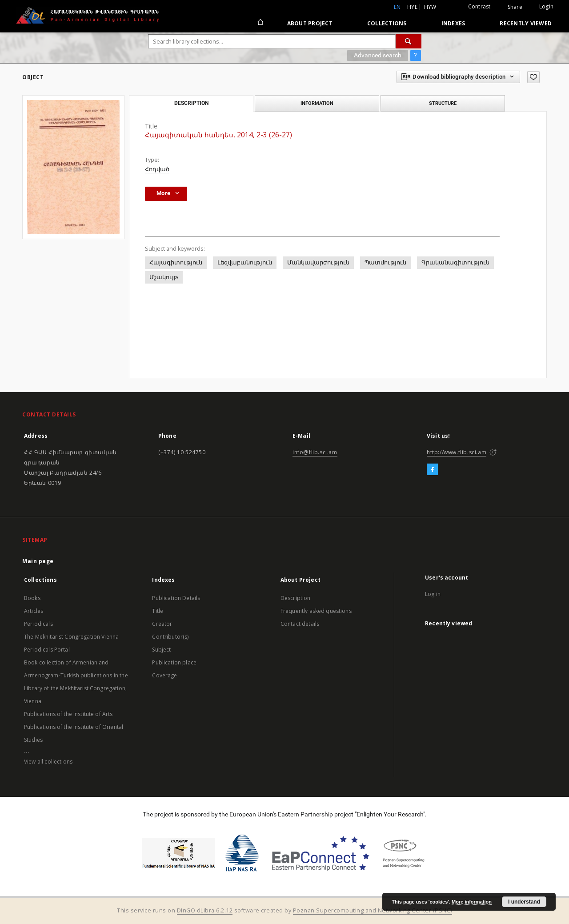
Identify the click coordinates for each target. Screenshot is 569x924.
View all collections (48, 762)
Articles (34, 611)
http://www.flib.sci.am (457, 452)
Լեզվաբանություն (245, 262)
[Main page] (260, 23)
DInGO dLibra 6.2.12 (205, 910)
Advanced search (378, 55)
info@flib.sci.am (315, 452)
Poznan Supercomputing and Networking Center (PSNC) (373, 910)
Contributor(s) (170, 637)
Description (296, 598)
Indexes (453, 23)
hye (412, 7)
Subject (161, 650)
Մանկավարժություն (318, 262)
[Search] (409, 41)
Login (546, 6)
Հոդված (157, 169)
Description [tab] (191, 103)
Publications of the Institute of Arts (68, 714)
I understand (524, 902)
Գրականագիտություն (455, 262)
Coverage (164, 675)
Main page (38, 561)
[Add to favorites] (533, 77)
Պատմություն (385, 262)
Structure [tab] (443, 103)
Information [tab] (317, 103)
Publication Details (176, 598)
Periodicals (38, 624)
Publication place (174, 662)
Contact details (300, 624)
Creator (162, 624)
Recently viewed (526, 23)
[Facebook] (432, 470)
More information (472, 902)
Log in (433, 594)
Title (158, 611)
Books (32, 598)
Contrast (479, 6)
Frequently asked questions (316, 611)
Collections (387, 23)
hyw (430, 7)
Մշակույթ (164, 277)
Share (515, 7)
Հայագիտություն (176, 262)
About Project (310, 23)
